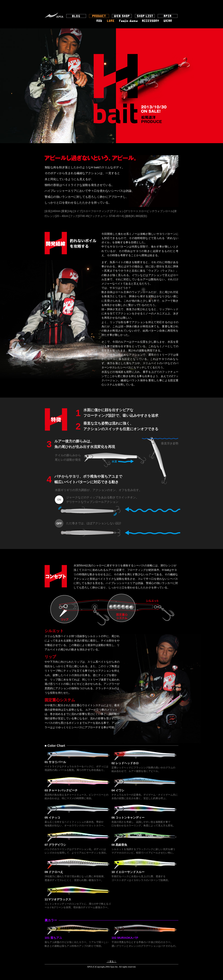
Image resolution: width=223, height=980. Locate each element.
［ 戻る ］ (112, 961)
